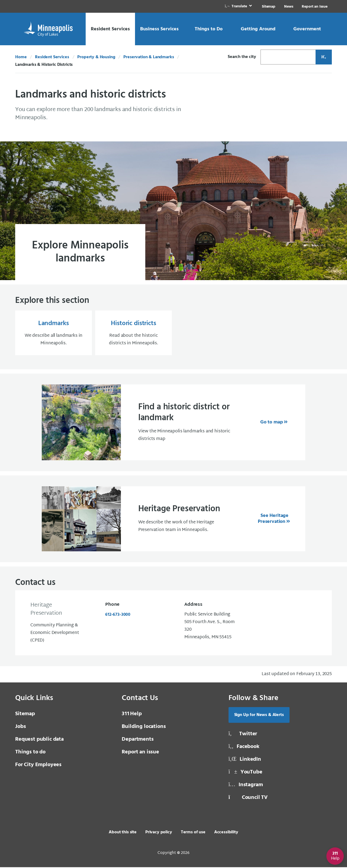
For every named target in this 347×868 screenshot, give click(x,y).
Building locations (144, 727)
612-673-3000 (118, 616)
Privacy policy (159, 833)
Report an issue (140, 753)
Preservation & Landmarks (149, 57)
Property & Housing (96, 57)
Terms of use (193, 833)
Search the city (242, 57)
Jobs (20, 727)
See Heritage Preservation (273, 519)
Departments (138, 740)
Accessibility (226, 833)
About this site (123, 833)
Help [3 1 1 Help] (132, 715)
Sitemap (269, 7)
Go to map (272, 423)
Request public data (39, 740)
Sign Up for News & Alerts (259, 716)
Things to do (30, 753)
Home (21, 57)
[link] (239, 6)
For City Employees (38, 766)
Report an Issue (315, 7)
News (289, 7)
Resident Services (52, 57)
